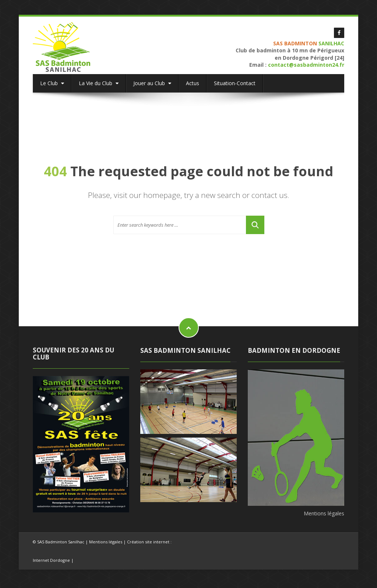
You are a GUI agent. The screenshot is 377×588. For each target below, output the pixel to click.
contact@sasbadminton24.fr (306, 65)
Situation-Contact (235, 83)
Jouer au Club (152, 83)
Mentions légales (324, 513)
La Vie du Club (99, 83)
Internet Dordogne (51, 560)
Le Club (52, 83)
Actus (193, 83)
